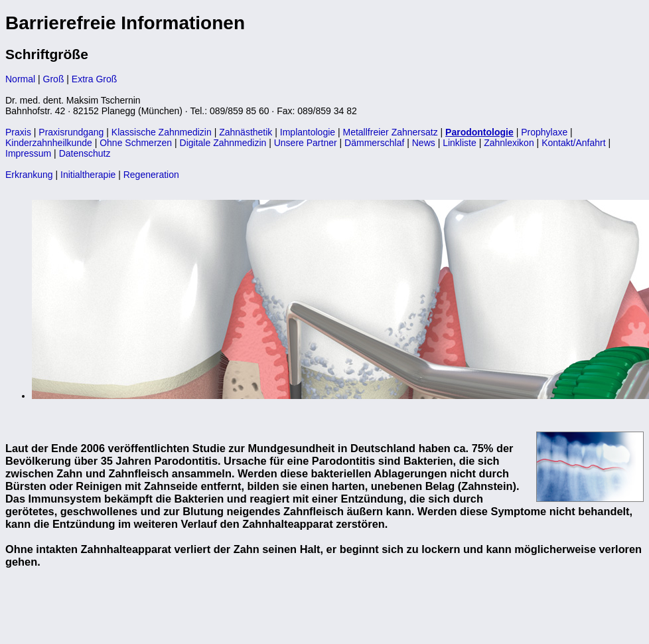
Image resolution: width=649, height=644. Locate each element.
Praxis (18, 132)
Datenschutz (85, 153)
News (424, 143)
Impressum (28, 153)
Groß (54, 79)
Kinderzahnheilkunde (49, 143)
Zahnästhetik (246, 132)
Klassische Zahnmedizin (162, 132)
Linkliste (460, 143)
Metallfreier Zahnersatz (391, 132)
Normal (20, 79)
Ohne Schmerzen (136, 143)
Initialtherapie (88, 175)
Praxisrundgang (71, 132)
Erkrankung (29, 175)
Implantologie (308, 132)
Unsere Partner (306, 143)
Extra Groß (94, 79)
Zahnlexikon (509, 143)
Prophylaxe (544, 132)
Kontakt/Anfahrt (574, 143)
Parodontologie (479, 132)
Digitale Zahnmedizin (223, 143)
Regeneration (151, 175)
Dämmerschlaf (374, 143)
